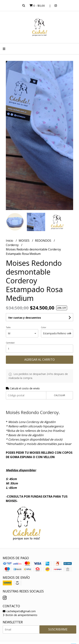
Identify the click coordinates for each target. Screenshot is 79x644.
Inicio (10, 241)
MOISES (24, 241)
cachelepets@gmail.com (19, 611)
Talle (8, 327)
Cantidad (10, 343)
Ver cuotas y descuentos (25, 318)
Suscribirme (58, 629)
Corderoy (13, 245)
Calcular (60, 395)
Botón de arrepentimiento (20, 615)
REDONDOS (43, 241)
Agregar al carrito (39, 360)
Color (44, 327)
